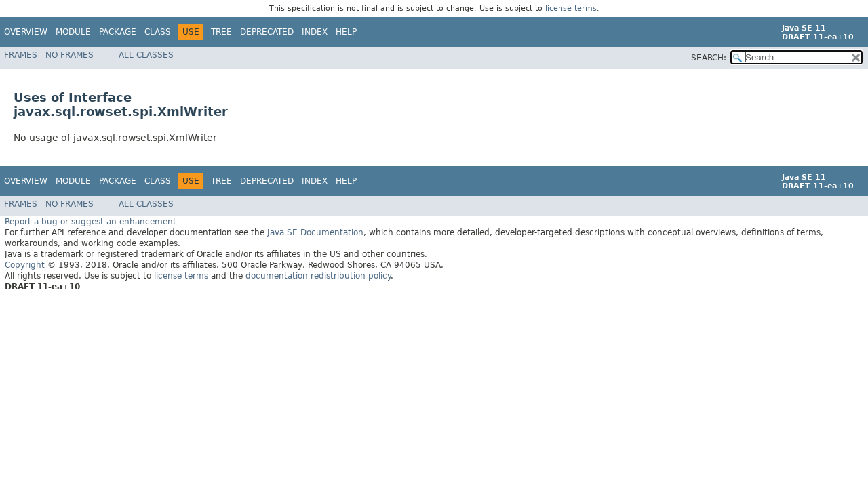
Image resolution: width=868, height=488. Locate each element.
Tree (221, 32)
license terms (571, 8)
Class (158, 32)
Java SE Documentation (315, 232)
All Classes (146, 55)
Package (118, 32)
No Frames (70, 55)
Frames (21, 55)
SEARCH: (709, 58)
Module (73, 32)
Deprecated (267, 32)
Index (315, 32)
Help (346, 32)
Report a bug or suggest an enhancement (91, 221)
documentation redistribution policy (318, 275)
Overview (26, 32)
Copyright (25, 264)
